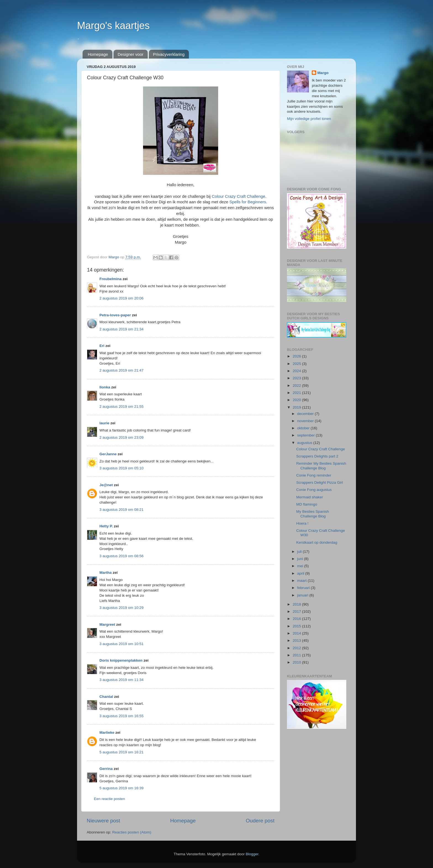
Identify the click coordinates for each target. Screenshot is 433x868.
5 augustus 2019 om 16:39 (122, 788)
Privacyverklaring (169, 54)
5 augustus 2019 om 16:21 (122, 752)
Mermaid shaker (310, 497)
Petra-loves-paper (115, 315)
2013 (297, 641)
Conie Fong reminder (314, 475)
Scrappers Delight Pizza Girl (320, 482)
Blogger (252, 854)
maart (302, 581)
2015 (297, 626)
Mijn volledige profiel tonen (309, 119)
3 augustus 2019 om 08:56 (122, 556)
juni (301, 559)
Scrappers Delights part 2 (317, 456)
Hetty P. (106, 526)
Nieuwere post (103, 821)
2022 (297, 386)
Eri (102, 346)
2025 (297, 364)
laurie (104, 423)
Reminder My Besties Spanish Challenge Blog (321, 466)
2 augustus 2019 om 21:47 (122, 370)
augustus (305, 443)
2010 (297, 662)
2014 (297, 633)
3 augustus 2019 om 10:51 (122, 644)
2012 (297, 648)
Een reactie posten (109, 799)
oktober (304, 428)
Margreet (107, 624)
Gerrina (106, 769)
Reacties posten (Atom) (132, 832)
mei (301, 566)
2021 (297, 393)
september (307, 435)
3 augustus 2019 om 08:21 (122, 510)
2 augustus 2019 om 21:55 (122, 407)
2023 (297, 378)
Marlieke (107, 732)
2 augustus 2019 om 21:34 (122, 329)
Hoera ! (302, 523)
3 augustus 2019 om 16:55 (122, 716)
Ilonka (105, 387)
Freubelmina (110, 279)
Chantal (106, 697)
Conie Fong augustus (314, 490)
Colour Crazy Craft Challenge (239, 196)
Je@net (106, 485)
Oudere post (260, 821)
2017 (297, 611)
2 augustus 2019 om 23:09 (122, 437)
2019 (297, 407)
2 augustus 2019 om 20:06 (122, 298)
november (306, 421)
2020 (297, 400)
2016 (297, 619)
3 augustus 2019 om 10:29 (122, 608)
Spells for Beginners (248, 202)
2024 (297, 371)
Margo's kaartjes (113, 26)
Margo (323, 73)
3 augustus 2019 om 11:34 (122, 680)
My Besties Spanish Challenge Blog (313, 514)
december (306, 414)
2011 (297, 655)
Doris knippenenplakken (121, 660)
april (301, 573)
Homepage (98, 54)
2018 (297, 604)
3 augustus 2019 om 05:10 (122, 468)
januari (303, 595)
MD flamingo (307, 504)
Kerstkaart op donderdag (317, 542)
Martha (105, 573)
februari (304, 588)
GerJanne (108, 454)
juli (300, 552)
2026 (297, 356)
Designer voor (130, 54)
